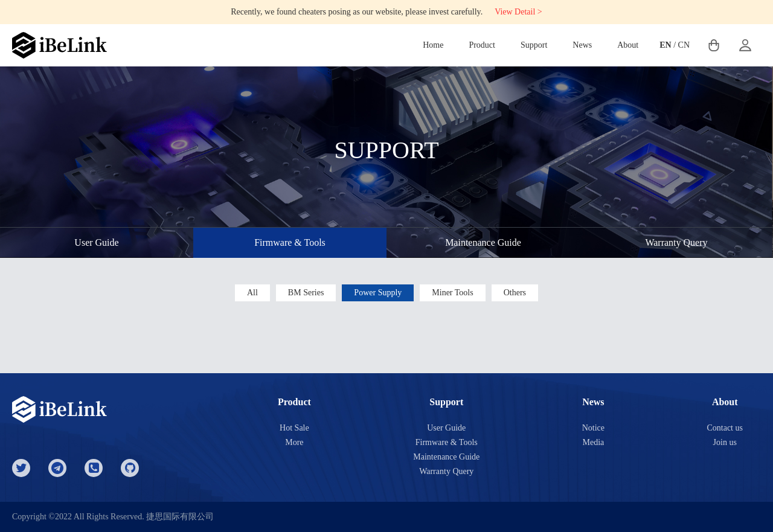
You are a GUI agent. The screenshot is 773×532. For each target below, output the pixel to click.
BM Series (306, 293)
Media (593, 442)
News (582, 45)
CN (684, 45)
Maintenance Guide (483, 242)
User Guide (96, 242)
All (252, 293)
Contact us (725, 428)
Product (482, 45)
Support (534, 45)
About (628, 45)
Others (515, 293)
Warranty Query (676, 242)
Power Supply (378, 293)
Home (433, 45)
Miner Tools (452, 293)
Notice (593, 428)
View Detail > (518, 12)
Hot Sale (294, 428)
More (294, 442)
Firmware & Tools (290, 242)
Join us (725, 442)
